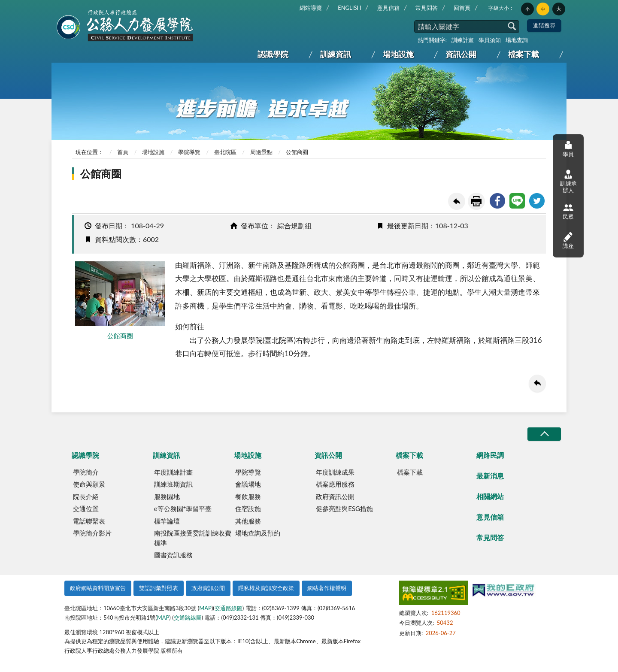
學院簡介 (86, 472)
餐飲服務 (248, 496)
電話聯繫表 (89, 521)
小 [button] (527, 9)
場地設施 (398, 54)
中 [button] (543, 9)
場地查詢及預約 (258, 533)
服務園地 (167, 496)
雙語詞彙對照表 (159, 588)
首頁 (123, 152)
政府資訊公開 (335, 496)
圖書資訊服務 (173, 555)
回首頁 (462, 8)
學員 (568, 149)
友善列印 (476, 201)
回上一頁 (457, 201)
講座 (568, 240)
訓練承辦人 (568, 182)
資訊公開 (461, 54)
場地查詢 (517, 40)
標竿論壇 (167, 521)
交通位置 (86, 509)
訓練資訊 (336, 54)
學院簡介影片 (92, 533)
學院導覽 (189, 152)
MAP (205, 608)
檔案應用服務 (335, 484)
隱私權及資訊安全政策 (266, 588)
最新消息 (490, 476)
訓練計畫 (463, 40)
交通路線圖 (229, 608)
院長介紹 (86, 496)
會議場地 (248, 484)
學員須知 (490, 40)
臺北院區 (225, 152)
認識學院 (273, 54)
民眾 (568, 211)
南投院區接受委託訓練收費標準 (193, 538)
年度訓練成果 (335, 472)
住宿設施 (248, 509)
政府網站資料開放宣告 (98, 588)
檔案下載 (524, 54)
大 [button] (559, 9)
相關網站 (490, 496)
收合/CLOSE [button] (544, 434)
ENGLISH (349, 8)
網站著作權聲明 (327, 588)
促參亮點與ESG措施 (344, 509)
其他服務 (248, 521)
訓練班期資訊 (173, 484)
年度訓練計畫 (173, 472)
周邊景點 (261, 152)
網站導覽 (311, 8)
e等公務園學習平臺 (183, 509)
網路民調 (490, 455)
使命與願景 (89, 484)
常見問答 (427, 8)
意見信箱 (388, 8)
